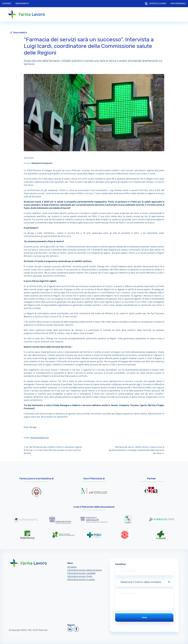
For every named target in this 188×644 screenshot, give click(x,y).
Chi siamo (72, 567)
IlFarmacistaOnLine (39, 438)
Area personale (178, 4)
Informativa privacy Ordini (80, 576)
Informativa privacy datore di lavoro (85, 570)
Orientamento (22, 4)
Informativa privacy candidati (81, 573)
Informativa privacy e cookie (81, 579)
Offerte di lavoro (158, 4)
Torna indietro (20, 33)
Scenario (7, 4)
